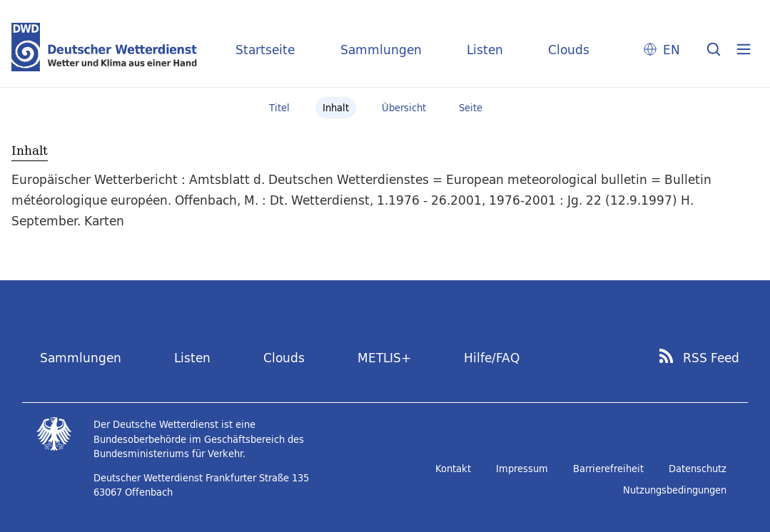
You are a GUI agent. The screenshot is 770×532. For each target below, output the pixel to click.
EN (672, 50)
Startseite (265, 50)
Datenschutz (698, 469)
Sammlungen (381, 50)
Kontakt (453, 469)
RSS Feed (711, 358)
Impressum (522, 469)
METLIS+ (384, 358)
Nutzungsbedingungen (675, 490)
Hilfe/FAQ (492, 358)
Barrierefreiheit (608, 469)
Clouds (569, 50)
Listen (485, 50)
